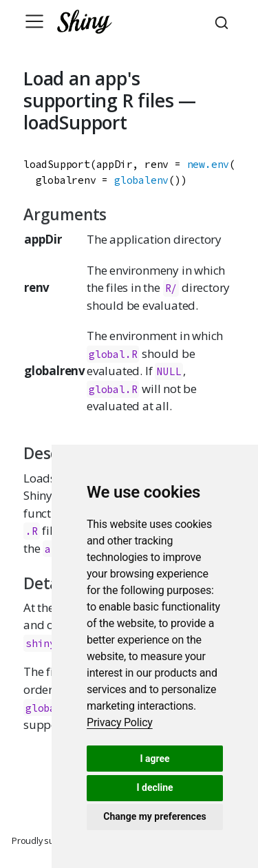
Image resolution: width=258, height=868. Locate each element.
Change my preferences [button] (154, 816)
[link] (120, 722)
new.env (208, 164)
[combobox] (224, 21)
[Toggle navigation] (34, 21)
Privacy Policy (120, 722)
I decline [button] (154, 787)
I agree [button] (154, 759)
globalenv (141, 180)
